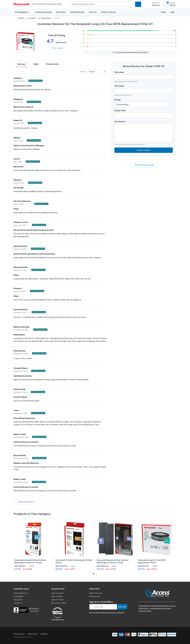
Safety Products (109, 12)
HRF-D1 (57, 18)
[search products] (138, 4)
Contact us (18, 603)
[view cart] (166, 4)
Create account (58, 593)
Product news (95, 596)
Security (93, 12)
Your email (119, 86)
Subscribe (122, 607)
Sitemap (44, 634)
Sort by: (83, 72)
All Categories (21, 12)
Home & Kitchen (77, 12)
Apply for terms (58, 600)
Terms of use (33, 634)
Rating (118, 100)
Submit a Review (144, 150)
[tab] (22, 64)
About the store (96, 593)
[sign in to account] (154, 4)
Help (172, 12)
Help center (18, 600)
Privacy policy (19, 634)
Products (21, 18)
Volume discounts (21, 593)
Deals (163, 12)
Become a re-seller (59, 603)
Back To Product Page (144, 165)
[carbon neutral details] (65, 614)
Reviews (22, 64)
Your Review (120, 122)
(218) (113, 566)
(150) (153, 566)
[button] (174, 548)
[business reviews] (27, 610)
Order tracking (57, 596)
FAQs (36, 64)
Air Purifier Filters (45, 18)
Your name (119, 72)
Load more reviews (25, 502)
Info (52, 64)
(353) (30, 566)
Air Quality (61, 12)
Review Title (120, 111)
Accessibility (19, 596)
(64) (71, 566)
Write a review (57, 48)
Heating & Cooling (44, 12)
